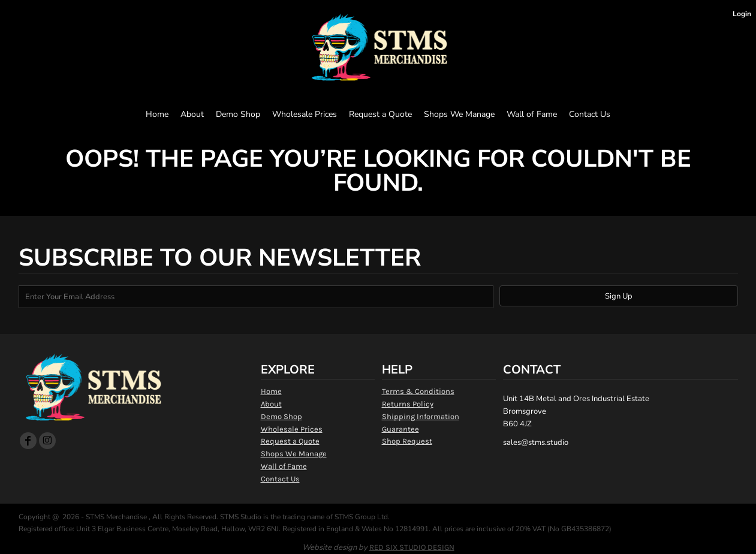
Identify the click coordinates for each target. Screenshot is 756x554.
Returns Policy (408, 404)
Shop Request (407, 441)
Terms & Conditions (418, 391)
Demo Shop (281, 416)
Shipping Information (421, 416)
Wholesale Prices (292, 429)
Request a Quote (290, 441)
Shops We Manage (294, 454)
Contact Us (280, 479)
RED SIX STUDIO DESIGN (412, 547)
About (271, 404)
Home (271, 391)
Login (742, 14)
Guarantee (400, 429)
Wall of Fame (284, 466)
